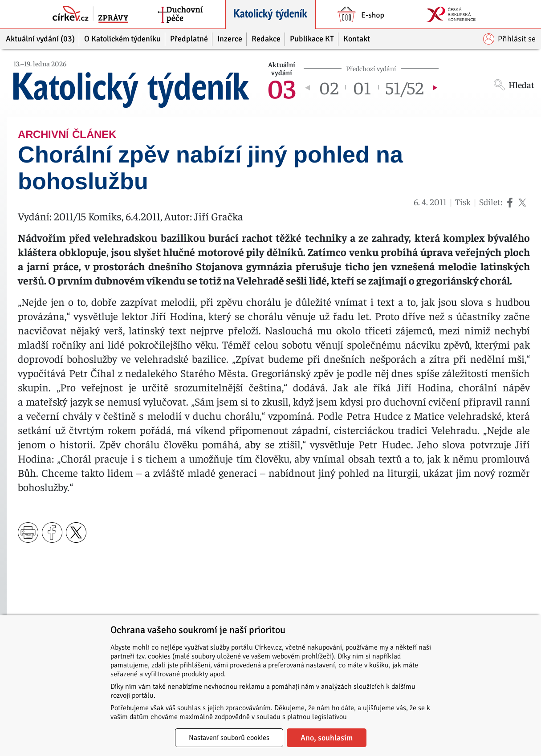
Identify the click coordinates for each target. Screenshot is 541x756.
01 (362, 87)
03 (281, 87)
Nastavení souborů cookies (229, 738)
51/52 (405, 87)
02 (329, 87)
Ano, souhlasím (327, 738)
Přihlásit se (509, 39)
